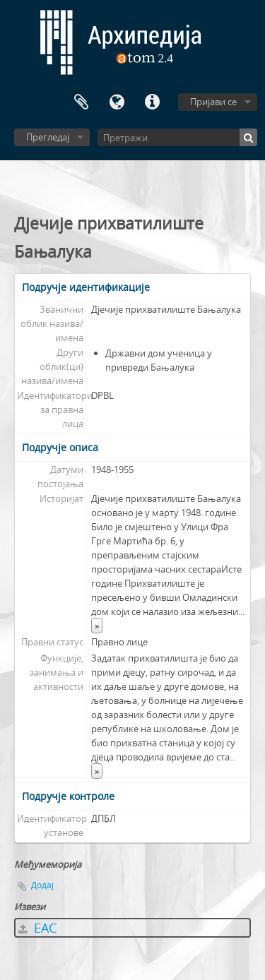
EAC (37, 928)
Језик (117, 102)
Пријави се (213, 102)
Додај (42, 885)
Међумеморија (81, 102)
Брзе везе (152, 102)
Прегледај (48, 137)
